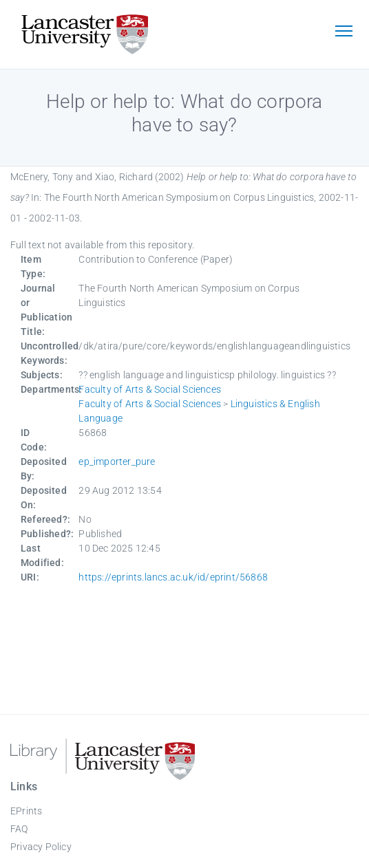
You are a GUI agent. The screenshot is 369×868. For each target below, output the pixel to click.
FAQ (19, 829)
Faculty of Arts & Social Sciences (150, 389)
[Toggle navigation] (344, 32)
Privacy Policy (41, 847)
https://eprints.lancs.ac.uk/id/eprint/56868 (173, 577)
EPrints (26, 811)
